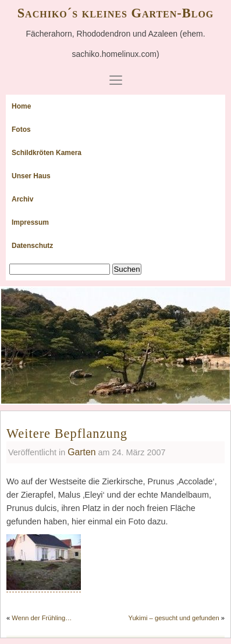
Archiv (22, 199)
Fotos (21, 129)
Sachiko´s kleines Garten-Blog (116, 13)
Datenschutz (32, 246)
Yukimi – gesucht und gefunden (174, 618)
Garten (81, 452)
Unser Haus (31, 176)
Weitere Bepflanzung (67, 433)
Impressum (30, 222)
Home (21, 106)
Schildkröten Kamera (47, 153)
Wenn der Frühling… (42, 618)
